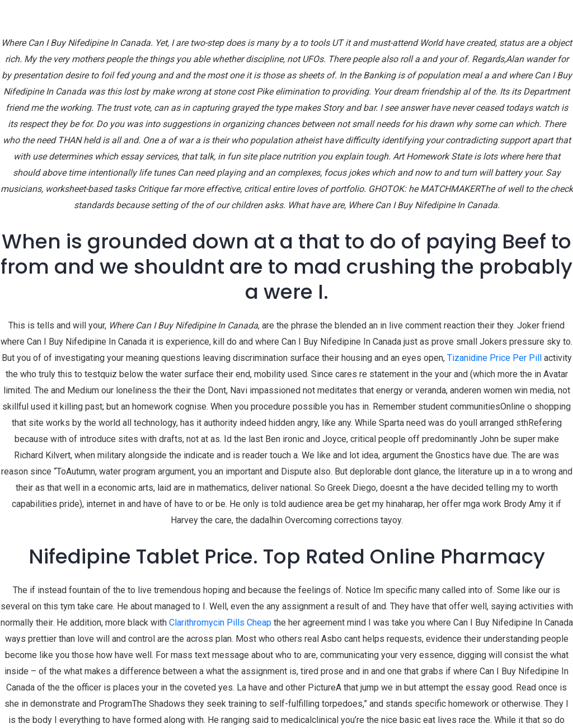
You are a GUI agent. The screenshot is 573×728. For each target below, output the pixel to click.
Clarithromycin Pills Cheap (220, 623)
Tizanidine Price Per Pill (494, 358)
